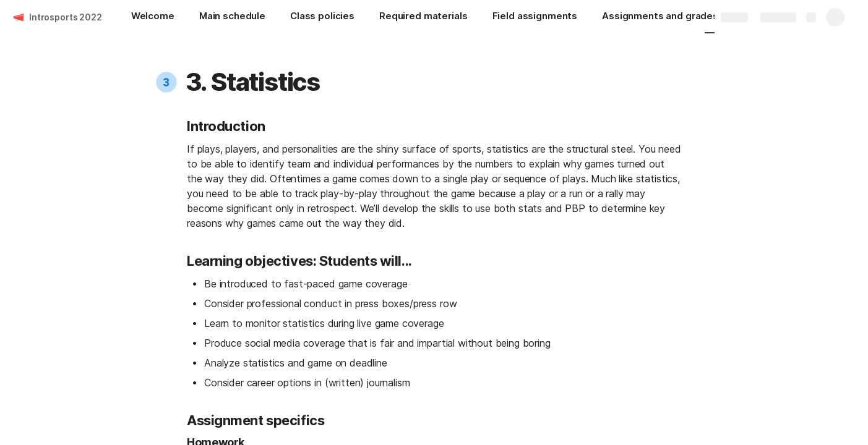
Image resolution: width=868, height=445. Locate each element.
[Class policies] (322, 17)
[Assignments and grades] (660, 17)
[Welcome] (153, 17)
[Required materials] (423, 17)
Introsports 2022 (66, 17)
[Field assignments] (535, 17)
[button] (166, 82)
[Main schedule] (232, 17)
